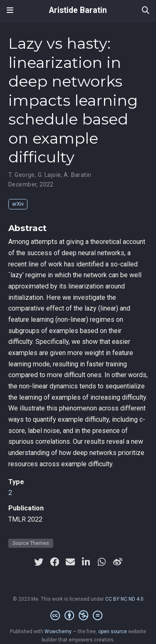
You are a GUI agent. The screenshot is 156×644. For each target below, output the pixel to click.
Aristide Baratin (78, 10)
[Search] (146, 11)
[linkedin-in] (86, 562)
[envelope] (70, 562)
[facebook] (54, 562)
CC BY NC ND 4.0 (124, 599)
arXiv (18, 204)
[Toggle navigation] (10, 10)
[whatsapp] (102, 562)
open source (113, 632)
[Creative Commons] (78, 616)
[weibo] (118, 562)
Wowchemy (58, 632)
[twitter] (39, 562)
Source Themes (31, 543)
